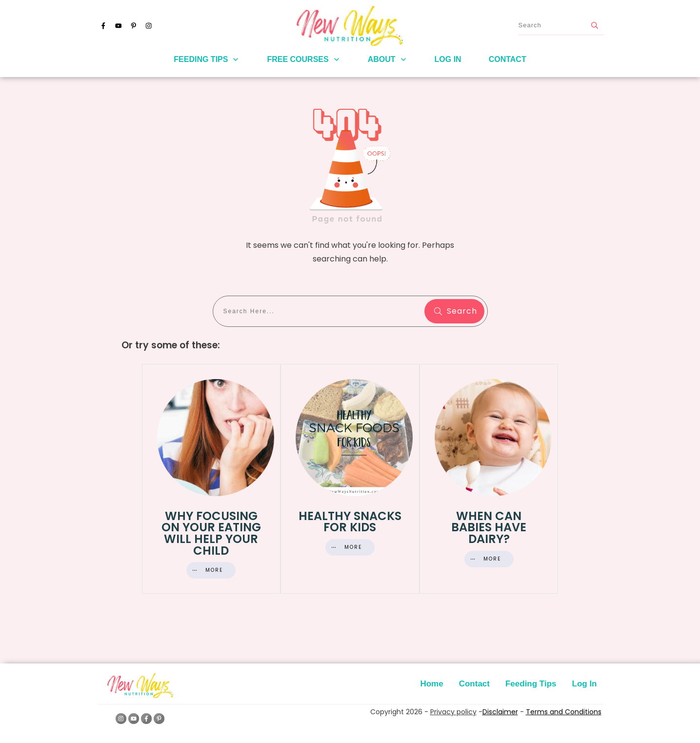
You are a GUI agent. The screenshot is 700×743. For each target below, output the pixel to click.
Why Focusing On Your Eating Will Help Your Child (211, 479)
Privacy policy (453, 712)
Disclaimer (500, 712)
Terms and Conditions (564, 712)
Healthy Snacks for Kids (350, 479)
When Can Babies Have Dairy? (489, 479)
